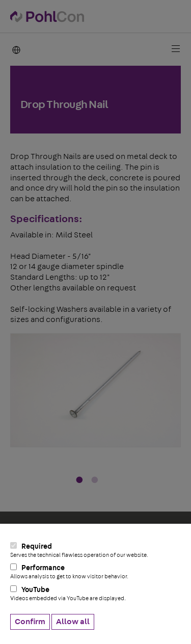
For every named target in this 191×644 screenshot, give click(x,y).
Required (95, 550)
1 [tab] (79, 480)
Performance (95, 572)
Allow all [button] (73, 622)
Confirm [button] (30, 622)
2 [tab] (95, 480)
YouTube (95, 594)
